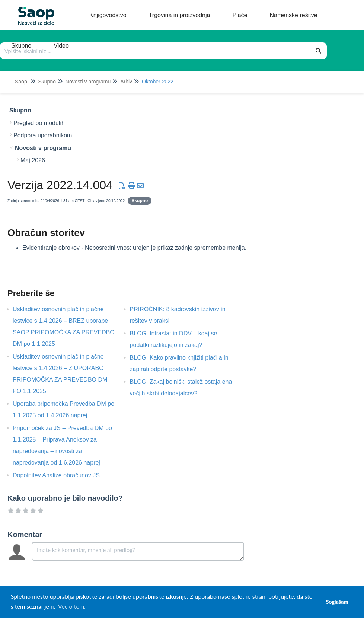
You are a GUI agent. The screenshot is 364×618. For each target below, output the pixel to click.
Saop (21, 82)
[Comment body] (138, 551)
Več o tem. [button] (72, 606)
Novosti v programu (88, 82)
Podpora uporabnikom (43, 135)
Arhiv (126, 82)
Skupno (47, 82)
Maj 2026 (33, 160)
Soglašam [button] (337, 602)
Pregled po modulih (39, 123)
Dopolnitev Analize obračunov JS (62, 475)
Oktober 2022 (158, 82)
